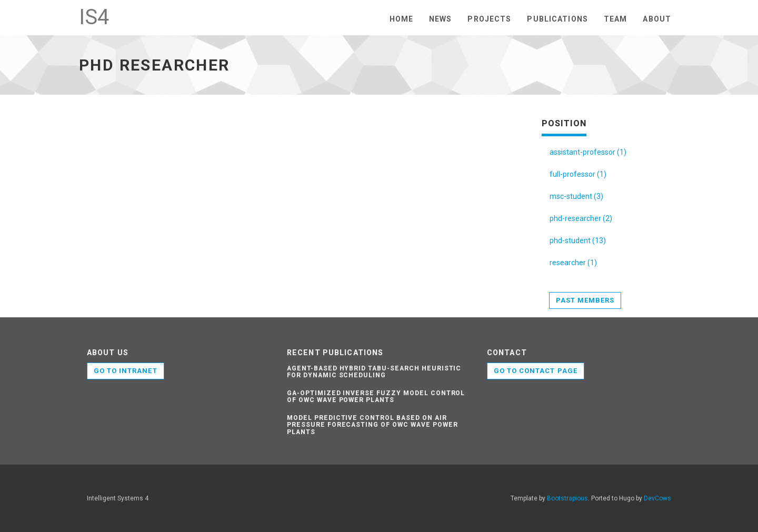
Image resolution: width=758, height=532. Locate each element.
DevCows (657, 498)
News (440, 19)
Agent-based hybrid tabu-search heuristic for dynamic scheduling (374, 372)
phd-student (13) (578, 240)
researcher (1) (573, 263)
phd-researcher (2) (581, 218)
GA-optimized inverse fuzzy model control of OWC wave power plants (376, 397)
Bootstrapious (567, 498)
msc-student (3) (576, 196)
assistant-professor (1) (588, 152)
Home (401, 19)
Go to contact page (536, 371)
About (657, 19)
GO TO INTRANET (126, 371)
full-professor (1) (578, 174)
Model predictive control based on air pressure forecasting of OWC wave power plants (372, 425)
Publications (557, 19)
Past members (585, 300)
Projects (489, 19)
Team (615, 19)
